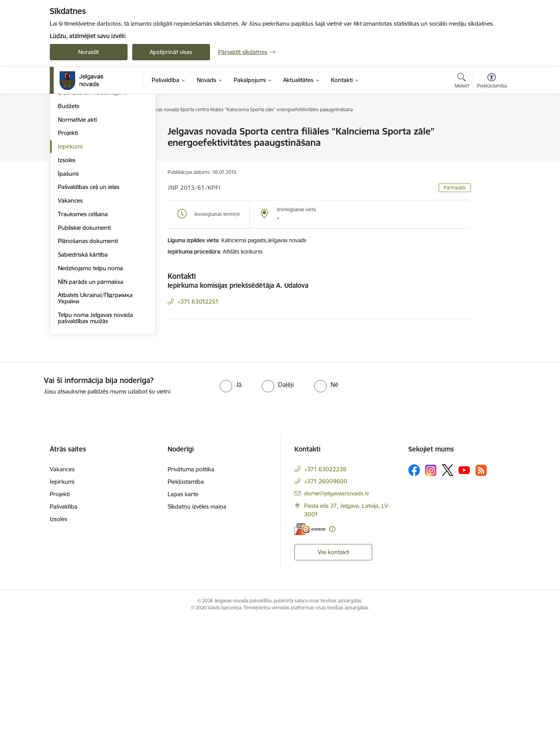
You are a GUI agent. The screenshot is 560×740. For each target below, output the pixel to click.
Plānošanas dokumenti (88, 361)
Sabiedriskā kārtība (83, 375)
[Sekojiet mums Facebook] (414, 591)
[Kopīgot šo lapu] (491, 148)
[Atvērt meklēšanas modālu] (462, 82)
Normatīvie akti (77, 240)
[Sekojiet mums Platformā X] (448, 591)
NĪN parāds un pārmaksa (91, 402)
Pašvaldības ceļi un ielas (89, 307)
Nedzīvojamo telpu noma (90, 389)
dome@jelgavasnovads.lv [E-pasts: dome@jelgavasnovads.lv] (337, 614)
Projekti (68, 253)
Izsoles (67, 281)
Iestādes (69, 172)
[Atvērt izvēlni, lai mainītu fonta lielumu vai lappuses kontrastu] (492, 82)
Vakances (70, 321)
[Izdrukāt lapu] (491, 128)
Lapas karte (183, 615)
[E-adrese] (310, 650)
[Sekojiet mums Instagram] (431, 591)
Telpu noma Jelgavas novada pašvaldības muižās (95, 438)
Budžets (69, 227)
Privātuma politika (191, 590)
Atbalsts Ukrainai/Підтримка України (95, 419)
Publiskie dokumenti (84, 348)
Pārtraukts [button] (455, 188)
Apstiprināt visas (171, 52)
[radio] (231, 505)
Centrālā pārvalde (81, 159)
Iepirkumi (70, 267)
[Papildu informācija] (332, 650)
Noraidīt (88, 52)
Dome (66, 132)
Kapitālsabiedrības (82, 199)
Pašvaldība (64, 627)
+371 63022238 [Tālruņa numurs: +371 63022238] (325, 590)
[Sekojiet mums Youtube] (464, 590)
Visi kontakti (333, 673)
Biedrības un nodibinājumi (92, 213)
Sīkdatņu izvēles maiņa (197, 627)
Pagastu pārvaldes (82, 186)
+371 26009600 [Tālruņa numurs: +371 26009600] (326, 602)
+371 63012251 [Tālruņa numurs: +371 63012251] (198, 302)
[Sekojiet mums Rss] (481, 591)
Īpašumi (68, 294)
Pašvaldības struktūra (86, 145)
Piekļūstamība (186, 602)
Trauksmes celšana (83, 335)
